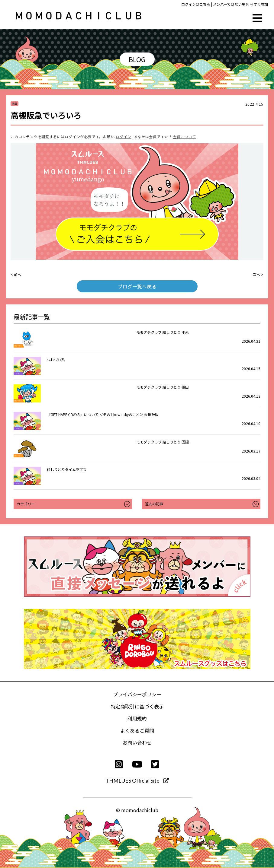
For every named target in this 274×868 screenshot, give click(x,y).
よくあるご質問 (137, 730)
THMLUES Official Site (137, 781)
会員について (184, 137)
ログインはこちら (196, 4)
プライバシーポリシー (137, 694)
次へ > (258, 274)
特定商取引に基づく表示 (137, 706)
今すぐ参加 (259, 4)
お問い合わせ (137, 742)
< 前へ (16, 274)
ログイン (123, 137)
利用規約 (137, 718)
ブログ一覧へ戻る (137, 286)
